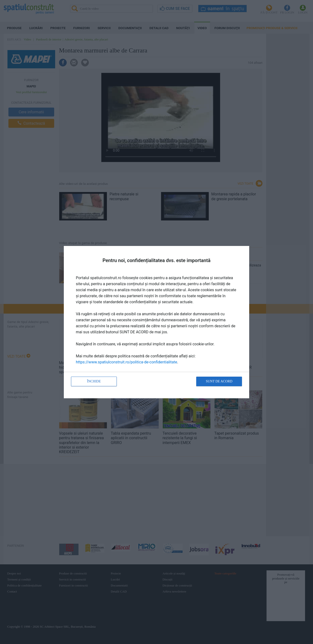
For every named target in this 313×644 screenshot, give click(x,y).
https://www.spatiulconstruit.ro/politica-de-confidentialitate (127, 362)
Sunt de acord (219, 381)
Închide (94, 381)
